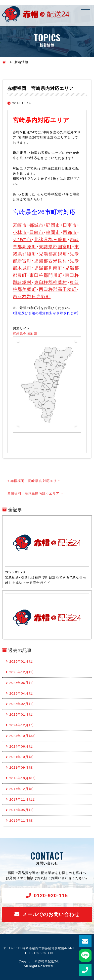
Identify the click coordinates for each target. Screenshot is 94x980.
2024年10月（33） (23, 736)
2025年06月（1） (22, 683)
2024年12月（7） (22, 725)
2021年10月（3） (22, 757)
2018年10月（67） (23, 778)
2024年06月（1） (22, 746)
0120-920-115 (51, 895)
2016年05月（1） (22, 810)
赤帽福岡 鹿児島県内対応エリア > (35, 493)
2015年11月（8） (22, 820)
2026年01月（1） (22, 661)
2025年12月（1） (22, 672)
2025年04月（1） (22, 693)
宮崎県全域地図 (25, 333)
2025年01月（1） (22, 714)
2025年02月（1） (22, 704)
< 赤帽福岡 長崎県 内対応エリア (34, 481)
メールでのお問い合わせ (51, 914)
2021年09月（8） (22, 767)
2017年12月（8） (22, 789)
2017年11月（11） (23, 799)
